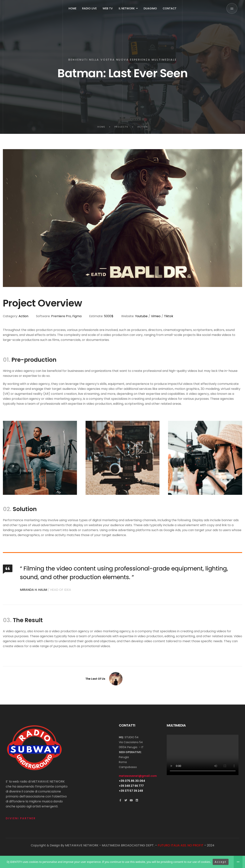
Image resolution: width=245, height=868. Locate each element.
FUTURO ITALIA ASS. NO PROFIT (181, 845)
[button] (232, 8)
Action (23, 316)
